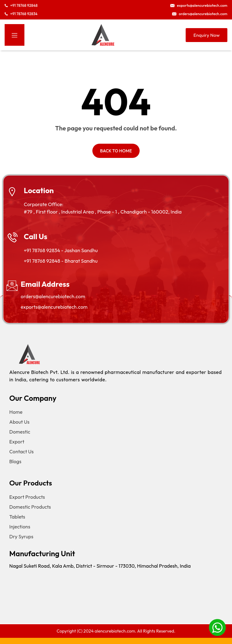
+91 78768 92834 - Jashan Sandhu (61, 250)
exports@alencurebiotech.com (54, 307)
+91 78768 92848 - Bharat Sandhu (61, 261)
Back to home (116, 151)
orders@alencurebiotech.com (53, 296)
